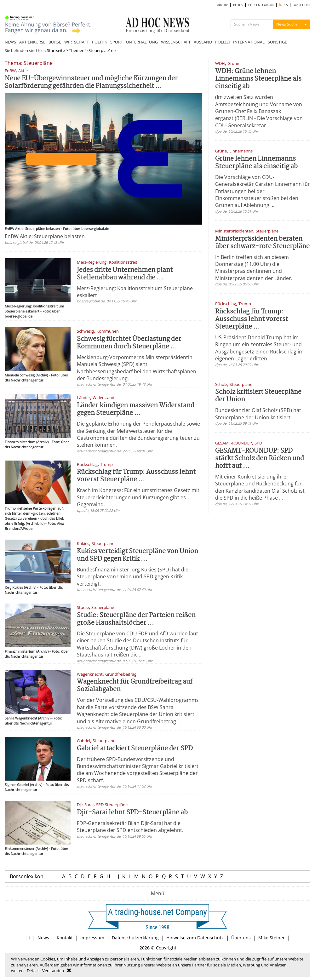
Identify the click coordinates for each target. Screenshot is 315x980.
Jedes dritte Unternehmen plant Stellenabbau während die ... (125, 274)
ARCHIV (222, 5)
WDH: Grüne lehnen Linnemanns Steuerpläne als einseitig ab (258, 79)
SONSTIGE (277, 42)
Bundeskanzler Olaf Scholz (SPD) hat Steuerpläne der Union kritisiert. (258, 414)
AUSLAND (203, 42)
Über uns (241, 938)
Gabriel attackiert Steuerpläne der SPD (135, 749)
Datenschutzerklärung (135, 938)
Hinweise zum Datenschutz (195, 938)
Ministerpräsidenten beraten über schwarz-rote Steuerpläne (262, 243)
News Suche (287, 24)
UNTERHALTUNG (142, 42)
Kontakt (65, 938)
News (43, 938)
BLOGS (238, 5)
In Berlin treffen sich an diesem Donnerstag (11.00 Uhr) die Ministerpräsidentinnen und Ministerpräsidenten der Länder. (254, 268)
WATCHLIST (302, 5)
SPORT (117, 42)
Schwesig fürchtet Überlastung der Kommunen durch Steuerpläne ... (129, 343)
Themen (77, 50)
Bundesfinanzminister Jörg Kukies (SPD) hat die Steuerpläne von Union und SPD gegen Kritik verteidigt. (133, 577)
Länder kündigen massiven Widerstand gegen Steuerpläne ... (136, 409)
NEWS (10, 42)
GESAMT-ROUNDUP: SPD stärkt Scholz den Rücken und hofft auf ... (260, 458)
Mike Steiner (272, 938)
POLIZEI (223, 42)
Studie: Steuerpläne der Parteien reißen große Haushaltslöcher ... (136, 619)
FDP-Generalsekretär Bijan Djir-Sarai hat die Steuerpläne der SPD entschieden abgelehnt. (130, 827)
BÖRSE (55, 42)
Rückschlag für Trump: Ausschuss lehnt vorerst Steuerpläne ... (136, 476)
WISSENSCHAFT (176, 42)
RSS (283, 5)
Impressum (92, 938)
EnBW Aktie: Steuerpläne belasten (45, 236)
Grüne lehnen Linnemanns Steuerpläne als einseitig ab (256, 163)
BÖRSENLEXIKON (261, 5)
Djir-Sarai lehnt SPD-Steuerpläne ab (132, 813)
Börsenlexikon (27, 876)
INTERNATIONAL (249, 42)
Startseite (56, 50)
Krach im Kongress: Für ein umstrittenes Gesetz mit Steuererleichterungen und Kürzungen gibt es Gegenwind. (138, 497)
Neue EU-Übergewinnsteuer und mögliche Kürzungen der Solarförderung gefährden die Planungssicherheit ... (91, 82)
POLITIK (100, 42)
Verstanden (53, 971)
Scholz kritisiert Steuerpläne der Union (258, 396)
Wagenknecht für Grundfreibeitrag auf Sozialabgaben (135, 686)
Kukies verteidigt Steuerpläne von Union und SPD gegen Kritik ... (137, 555)
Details (33, 971)
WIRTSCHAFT (77, 42)
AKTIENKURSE (32, 42)
